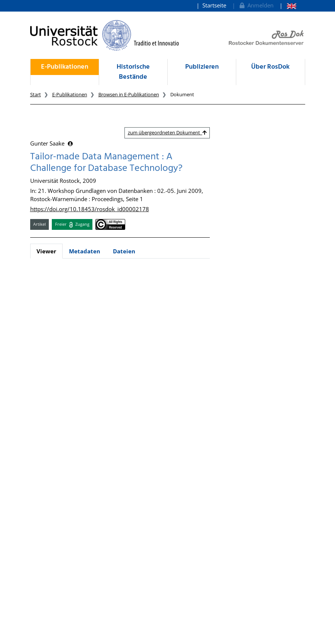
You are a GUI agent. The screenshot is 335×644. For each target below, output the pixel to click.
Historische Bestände (133, 72)
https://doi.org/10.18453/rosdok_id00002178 (90, 209)
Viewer (46, 251)
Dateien (124, 251)
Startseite (214, 5)
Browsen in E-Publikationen (129, 94)
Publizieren (202, 67)
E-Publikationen (65, 67)
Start (36, 94)
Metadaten (85, 251)
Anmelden (256, 5)
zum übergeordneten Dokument (167, 132)
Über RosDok (270, 67)
